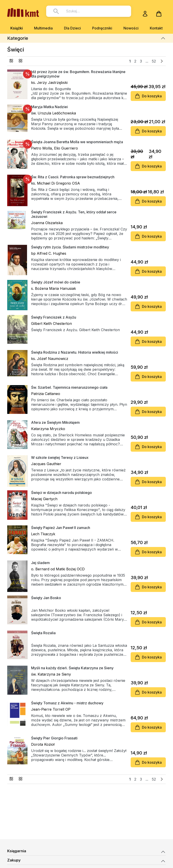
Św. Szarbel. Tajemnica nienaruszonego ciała (69, 387)
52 (154, 61)
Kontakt (156, 28)
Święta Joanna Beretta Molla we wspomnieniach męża (77, 142)
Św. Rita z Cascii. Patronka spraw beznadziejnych (73, 177)
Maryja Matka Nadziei (49, 107)
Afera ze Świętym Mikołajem (55, 422)
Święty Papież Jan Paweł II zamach (61, 528)
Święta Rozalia (43, 633)
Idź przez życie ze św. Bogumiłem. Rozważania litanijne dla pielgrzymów (78, 74)
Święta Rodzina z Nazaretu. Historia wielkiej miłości (75, 352)
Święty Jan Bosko (46, 598)
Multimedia (43, 28)
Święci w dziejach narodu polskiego (61, 493)
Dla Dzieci (72, 28)
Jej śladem (40, 563)
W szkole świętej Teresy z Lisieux (60, 457)
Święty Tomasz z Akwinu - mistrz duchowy (67, 703)
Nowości (131, 28)
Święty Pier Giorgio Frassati (54, 738)
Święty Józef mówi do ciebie (56, 282)
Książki (17, 28)
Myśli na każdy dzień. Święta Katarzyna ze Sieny (72, 668)
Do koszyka (148, 96)
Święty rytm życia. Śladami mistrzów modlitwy (70, 247)
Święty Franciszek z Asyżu (54, 317)
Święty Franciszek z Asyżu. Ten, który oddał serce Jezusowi (74, 214)
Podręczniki (102, 28)
